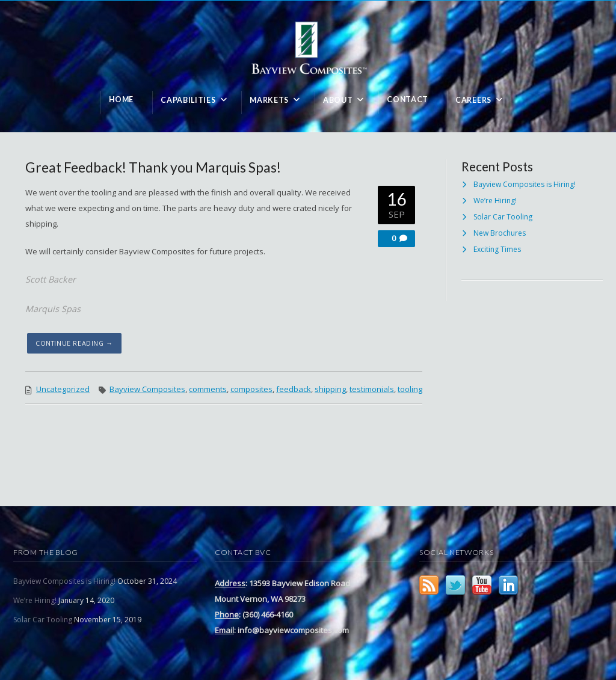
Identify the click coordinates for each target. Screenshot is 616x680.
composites (251, 389)
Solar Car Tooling (503, 217)
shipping (330, 389)
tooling (410, 389)
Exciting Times (497, 249)
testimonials (372, 389)
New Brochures (500, 233)
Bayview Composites (147, 389)
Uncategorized (63, 389)
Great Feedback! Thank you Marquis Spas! (153, 167)
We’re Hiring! (495, 201)
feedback (294, 389)
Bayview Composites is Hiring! (525, 184)
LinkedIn (508, 585)
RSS (429, 585)
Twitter (455, 585)
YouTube (482, 585)
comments (208, 389)
